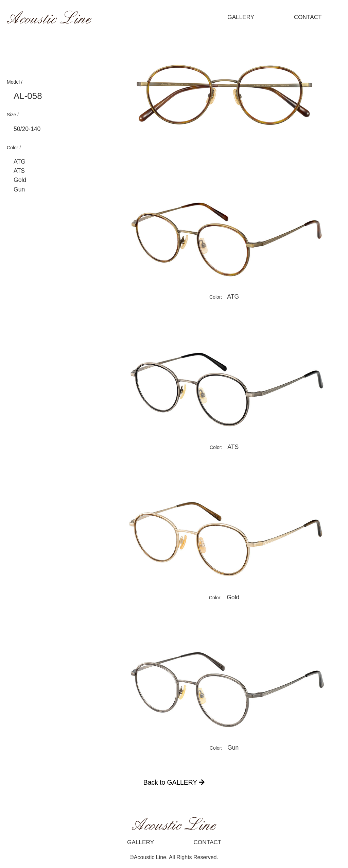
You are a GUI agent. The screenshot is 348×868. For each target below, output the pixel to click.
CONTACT (308, 17)
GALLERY (241, 17)
